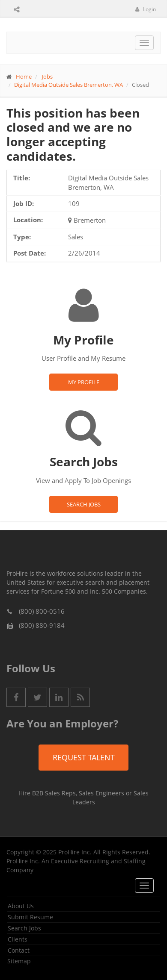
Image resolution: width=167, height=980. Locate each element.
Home (24, 77)
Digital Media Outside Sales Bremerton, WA (69, 85)
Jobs (47, 77)
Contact (19, 950)
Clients (18, 939)
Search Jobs (84, 504)
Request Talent (84, 757)
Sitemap (19, 961)
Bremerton (90, 220)
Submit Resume (30, 917)
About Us (21, 906)
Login (146, 9)
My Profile (84, 382)
